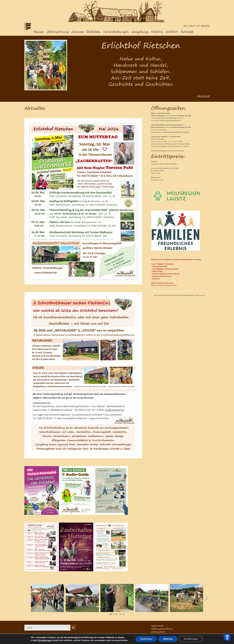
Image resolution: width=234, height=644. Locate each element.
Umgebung (140, 32)
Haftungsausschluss (162, 629)
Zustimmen (146, 639)
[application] (180, 307)
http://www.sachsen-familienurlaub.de (164, 285)
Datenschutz (158, 632)
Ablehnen (168, 639)
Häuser (39, 32)
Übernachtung (58, 32)
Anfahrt (172, 32)
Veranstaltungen (116, 32)
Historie (157, 32)
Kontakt (187, 32)
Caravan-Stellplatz (86, 32)
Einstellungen (45, 640)
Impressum (157, 626)
